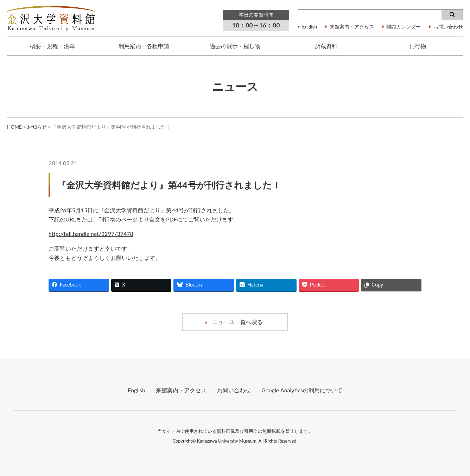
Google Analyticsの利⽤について (302, 390)
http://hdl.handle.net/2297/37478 (91, 234)
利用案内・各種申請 (144, 46)
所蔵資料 (326, 46)
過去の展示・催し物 (235, 46)
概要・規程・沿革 (52, 46)
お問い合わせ (448, 27)
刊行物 (418, 46)
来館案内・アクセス (352, 27)
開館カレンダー (404, 27)
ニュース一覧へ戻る (237, 322)
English (310, 27)
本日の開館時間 (256, 15)
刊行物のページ (118, 219)
